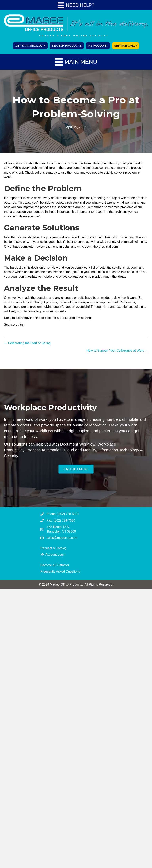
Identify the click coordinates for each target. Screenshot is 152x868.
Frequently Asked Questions (60, 572)
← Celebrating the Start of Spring (27, 343)
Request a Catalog (54, 548)
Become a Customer (55, 565)
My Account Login (53, 555)
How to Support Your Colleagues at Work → (117, 351)
